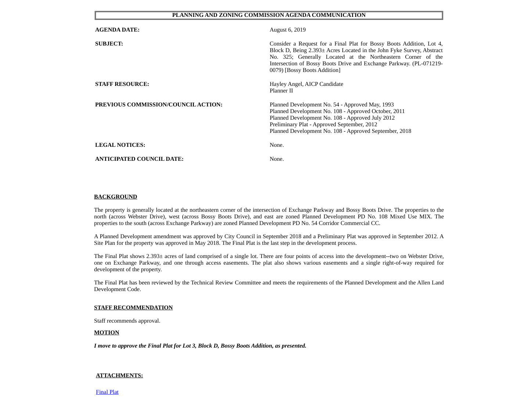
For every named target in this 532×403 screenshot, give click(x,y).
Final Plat (107, 392)
